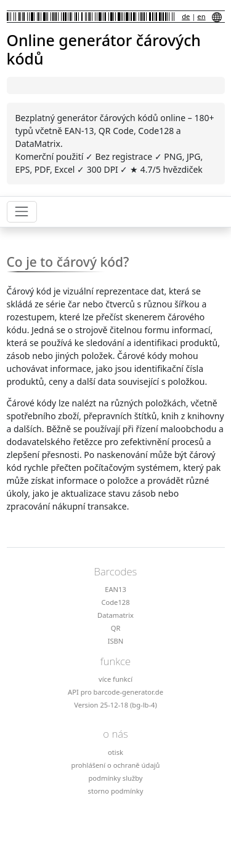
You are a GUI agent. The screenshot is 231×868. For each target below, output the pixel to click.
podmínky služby (115, 778)
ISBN (116, 641)
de (186, 16)
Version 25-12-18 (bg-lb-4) (115, 705)
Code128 (115, 602)
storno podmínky (116, 791)
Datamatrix (115, 615)
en (201, 16)
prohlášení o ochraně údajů (116, 765)
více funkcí (115, 679)
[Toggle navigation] (22, 212)
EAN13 (115, 589)
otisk (115, 752)
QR (116, 628)
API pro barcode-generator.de (115, 692)
